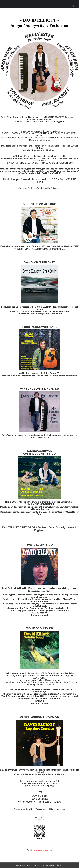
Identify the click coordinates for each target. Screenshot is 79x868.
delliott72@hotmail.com (43, 850)
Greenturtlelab (58, 865)
